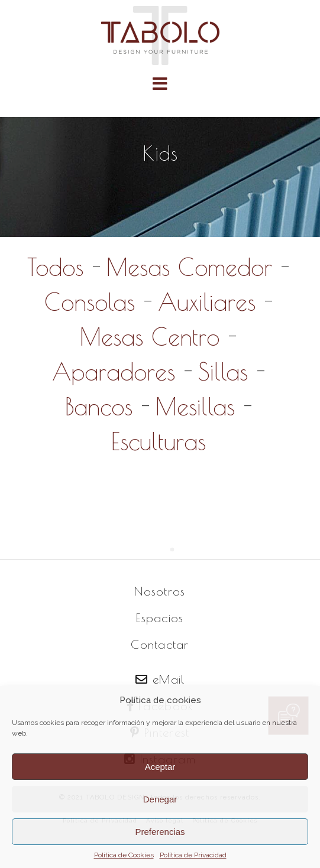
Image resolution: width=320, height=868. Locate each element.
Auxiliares (207, 302)
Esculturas (159, 441)
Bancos (99, 407)
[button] (160, 84)
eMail (160, 679)
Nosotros (160, 591)
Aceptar (160, 767)
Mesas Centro (150, 337)
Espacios (160, 618)
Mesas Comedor (189, 267)
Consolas (90, 302)
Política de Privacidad (193, 855)
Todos (55, 267)
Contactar (160, 644)
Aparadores (114, 372)
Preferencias (160, 832)
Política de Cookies (124, 855)
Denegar (160, 799)
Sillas (223, 372)
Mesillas (195, 407)
